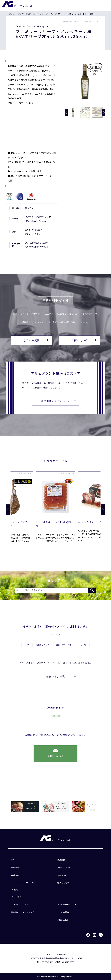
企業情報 (15, 875)
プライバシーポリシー (67, 904)
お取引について (64, 867)
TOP (13, 860)
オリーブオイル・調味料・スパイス (26, 14)
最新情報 (15, 867)
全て (27, 652)
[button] (104, 113)
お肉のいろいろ (43, 652)
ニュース (82, 652)
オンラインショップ (20, 904)
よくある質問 (36, 340)
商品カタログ (63, 883)
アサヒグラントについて (24, 882)
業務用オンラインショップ (22, 912)
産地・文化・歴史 (64, 652)
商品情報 (61, 860)
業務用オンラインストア (58, 401)
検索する (92, 590)
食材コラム (62, 875)
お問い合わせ (84, 340)
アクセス (18, 897)
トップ (8, 14)
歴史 (16, 890)
